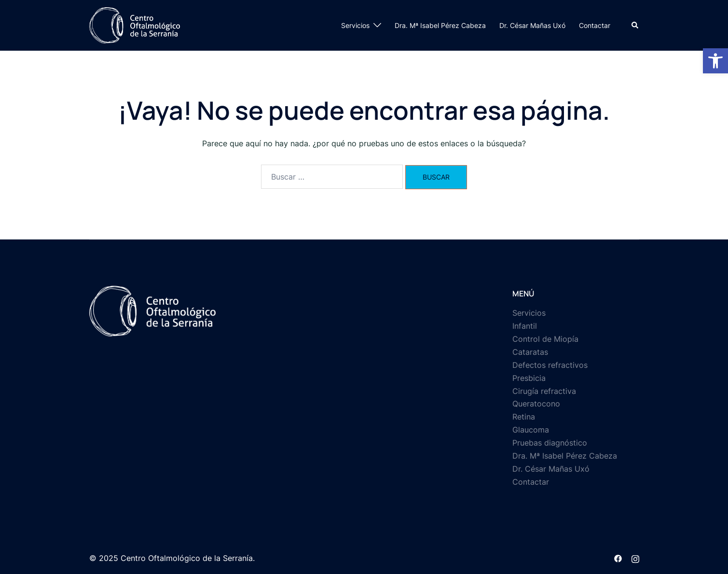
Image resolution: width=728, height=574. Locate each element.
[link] (715, 61)
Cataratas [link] (530, 352)
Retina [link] (524, 417)
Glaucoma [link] (531, 430)
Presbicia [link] (529, 378)
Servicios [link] (355, 25)
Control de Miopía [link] (545, 339)
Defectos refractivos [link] (550, 365)
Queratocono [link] (536, 404)
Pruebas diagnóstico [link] (550, 443)
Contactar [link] (595, 25)
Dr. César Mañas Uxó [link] (532, 25)
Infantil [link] (525, 326)
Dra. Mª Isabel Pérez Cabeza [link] (440, 25)
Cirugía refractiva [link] (544, 391)
